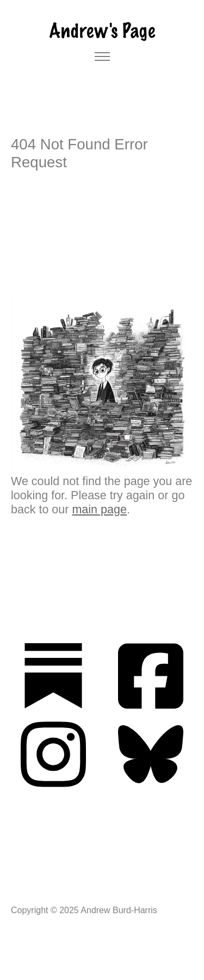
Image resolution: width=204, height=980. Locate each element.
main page (99, 510)
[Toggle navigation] (102, 57)
